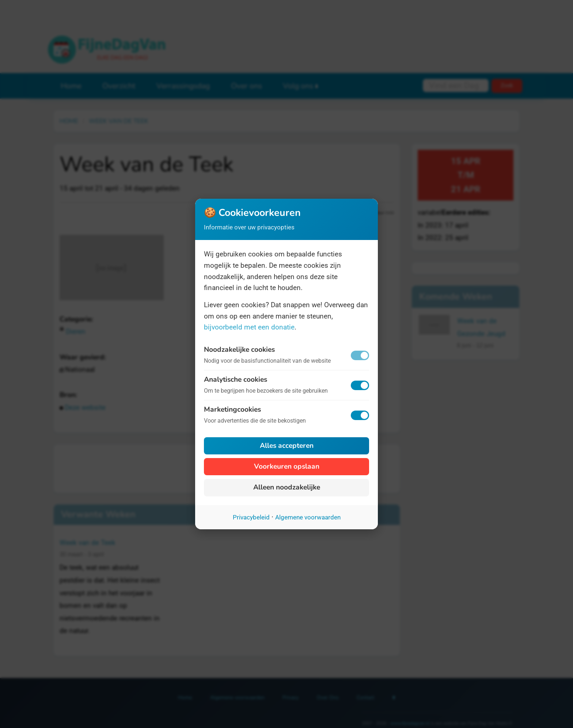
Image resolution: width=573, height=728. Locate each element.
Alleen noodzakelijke (287, 487)
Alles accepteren (287, 446)
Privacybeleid (251, 517)
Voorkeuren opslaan (287, 466)
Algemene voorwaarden (308, 517)
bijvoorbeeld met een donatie (249, 327)
